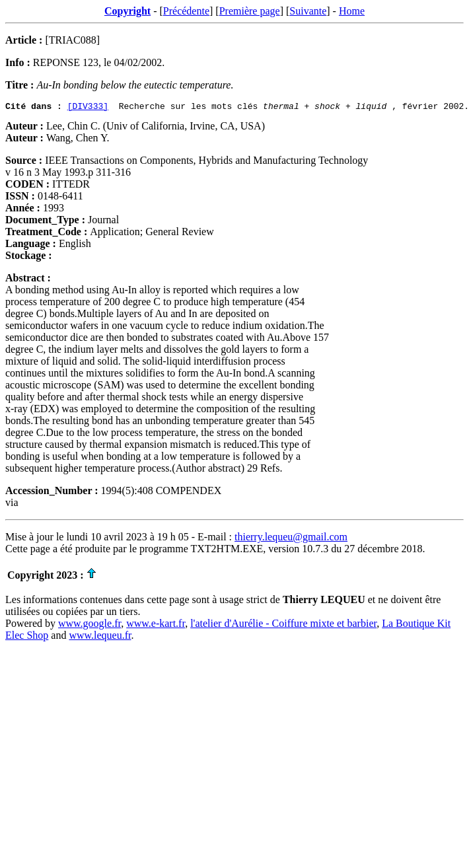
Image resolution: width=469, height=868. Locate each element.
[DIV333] (88, 108)
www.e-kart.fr (156, 625)
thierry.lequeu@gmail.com (291, 539)
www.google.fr (90, 625)
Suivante (308, 11)
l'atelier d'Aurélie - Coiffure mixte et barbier (283, 625)
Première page (250, 11)
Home (352, 11)
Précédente (186, 11)
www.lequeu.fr (100, 637)
